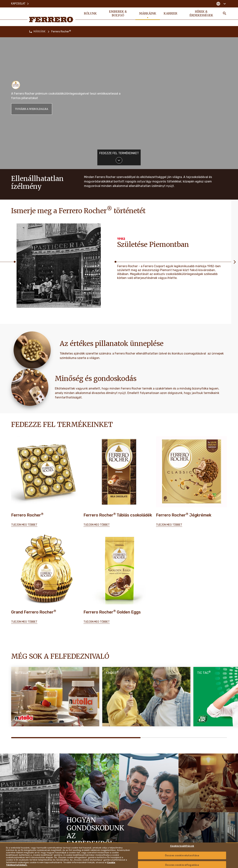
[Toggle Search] (225, 13)
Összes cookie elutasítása (182, 855)
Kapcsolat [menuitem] (20, 4)
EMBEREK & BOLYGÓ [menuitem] (118, 13)
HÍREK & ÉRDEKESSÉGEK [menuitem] (201, 13)
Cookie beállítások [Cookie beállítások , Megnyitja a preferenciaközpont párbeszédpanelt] (182, 846)
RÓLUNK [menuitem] (90, 13)
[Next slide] (235, 262)
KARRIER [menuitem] (170, 13)
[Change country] (221, 4)
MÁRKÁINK (40, 32)
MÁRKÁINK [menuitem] (148, 13)
